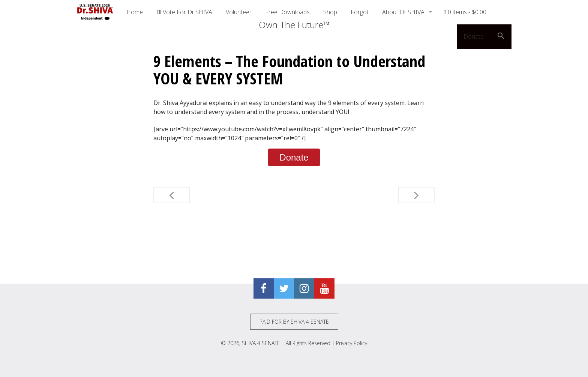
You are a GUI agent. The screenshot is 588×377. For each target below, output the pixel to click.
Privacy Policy (352, 343)
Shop (330, 12)
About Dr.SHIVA (404, 12)
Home (135, 12)
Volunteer (239, 12)
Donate (474, 36)
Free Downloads (287, 12)
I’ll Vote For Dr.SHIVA (184, 12)
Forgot (360, 12)
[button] (501, 37)
